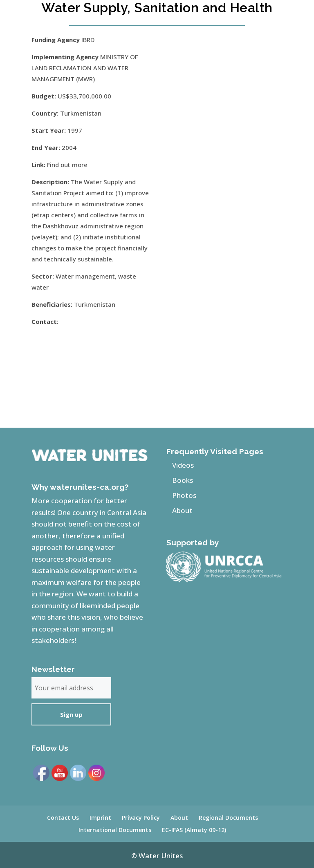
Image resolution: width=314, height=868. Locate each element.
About (182, 510)
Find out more (67, 165)
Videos (183, 465)
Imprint (100, 818)
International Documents (115, 830)
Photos (184, 495)
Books (183, 480)
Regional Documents (228, 818)
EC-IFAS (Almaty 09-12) (194, 830)
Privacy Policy (141, 818)
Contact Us (63, 818)
